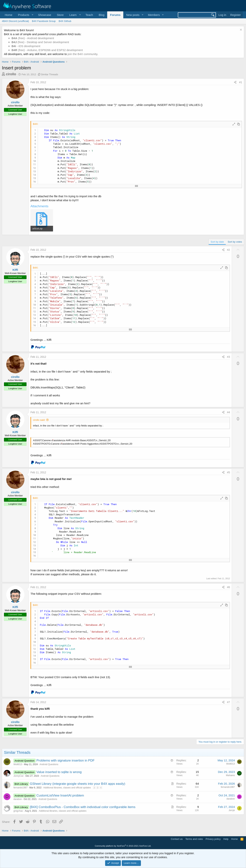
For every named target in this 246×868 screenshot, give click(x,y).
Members (154, 15)
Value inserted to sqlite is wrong (59, 772)
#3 (229, 357)
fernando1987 (20, 788)
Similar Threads (50, 74)
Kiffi (15, 270)
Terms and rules (194, 839)
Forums (115, 15)
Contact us (177, 839)
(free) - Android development (33, 38)
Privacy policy (213, 839)
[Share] (235, 82)
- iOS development (26, 46)
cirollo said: (39, 420)
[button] (25, 15)
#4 (229, 412)
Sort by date (217, 242)
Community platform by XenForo (123, 846)
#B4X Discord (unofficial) (15, 21)
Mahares (230, 775)
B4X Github (65, 21)
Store (60, 15)
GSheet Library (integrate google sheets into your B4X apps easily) (78, 784)
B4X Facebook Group (44, 21)
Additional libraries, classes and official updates (67, 788)
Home (9, 15)
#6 (229, 587)
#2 (229, 250)
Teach (89, 15)
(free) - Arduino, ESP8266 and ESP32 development (47, 50)
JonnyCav (18, 776)
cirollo (11, 74)
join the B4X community (82, 54)
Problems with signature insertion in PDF (65, 760)
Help (226, 839)
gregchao (18, 811)
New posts (133, 15)
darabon (18, 799)
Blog (102, 15)
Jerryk (232, 810)
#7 (229, 702)
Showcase (45, 15)
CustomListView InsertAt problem (60, 795)
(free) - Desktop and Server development (40, 42)
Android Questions (49, 764)
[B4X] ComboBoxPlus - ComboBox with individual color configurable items (83, 807)
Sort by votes (235, 242)
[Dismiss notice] (240, 30)
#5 (229, 472)
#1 (241, 82)
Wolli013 (18, 764)
